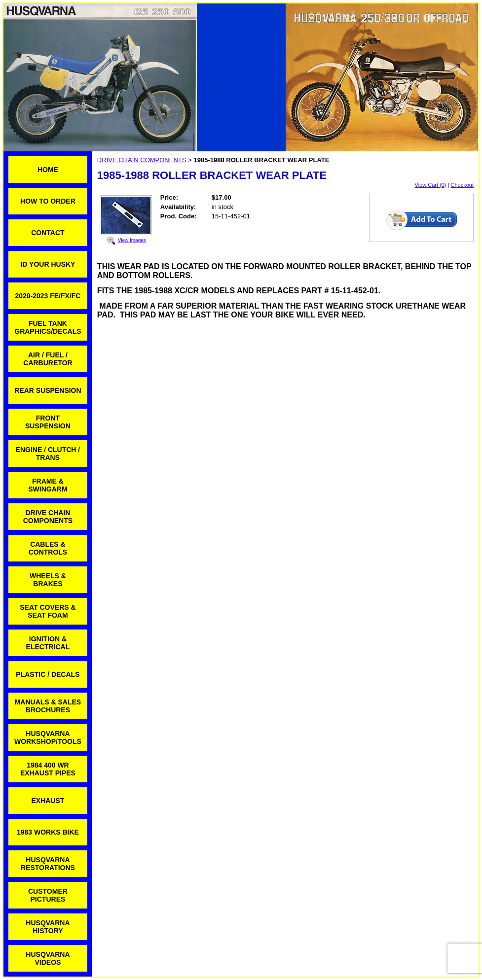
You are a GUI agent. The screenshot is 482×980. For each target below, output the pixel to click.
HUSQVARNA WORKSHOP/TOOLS (48, 737)
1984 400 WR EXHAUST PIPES (48, 769)
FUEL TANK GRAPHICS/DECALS (48, 327)
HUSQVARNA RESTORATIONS (48, 864)
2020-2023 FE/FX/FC (48, 296)
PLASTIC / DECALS (48, 674)
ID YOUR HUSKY (48, 264)
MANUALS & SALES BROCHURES (48, 706)
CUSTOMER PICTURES (48, 895)
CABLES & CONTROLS (48, 548)
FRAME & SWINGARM (48, 485)
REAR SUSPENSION (48, 390)
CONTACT (48, 233)
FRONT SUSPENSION (48, 422)
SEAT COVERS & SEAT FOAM (48, 611)
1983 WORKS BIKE (48, 832)
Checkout (462, 185)
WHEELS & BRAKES (48, 580)
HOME (48, 170)
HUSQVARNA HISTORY (48, 927)
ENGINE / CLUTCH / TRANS (48, 454)
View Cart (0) (431, 185)
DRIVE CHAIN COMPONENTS (48, 517)
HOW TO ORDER (48, 201)
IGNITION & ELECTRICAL (48, 643)
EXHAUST (48, 801)
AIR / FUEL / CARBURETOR (48, 359)
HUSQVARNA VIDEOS (48, 958)
